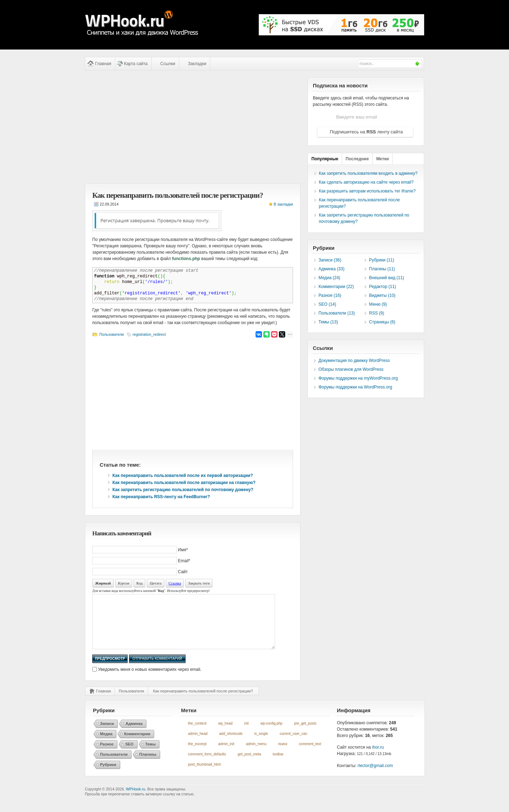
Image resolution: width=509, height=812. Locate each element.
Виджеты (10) (382, 295)
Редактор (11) (382, 287)
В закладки (283, 204)
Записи (107, 734)
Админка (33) (331, 269)
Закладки (197, 64)
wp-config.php (271, 734)
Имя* (183, 550)
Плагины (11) (382, 269)
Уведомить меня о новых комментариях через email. (150, 680)
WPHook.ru (135, 800)
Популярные (325, 159)
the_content (197, 734)
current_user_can (293, 744)
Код (140, 583)
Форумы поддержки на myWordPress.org (358, 378)
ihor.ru (378, 758)
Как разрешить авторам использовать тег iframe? (367, 191)
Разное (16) (330, 295)
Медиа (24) (329, 278)
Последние (357, 159)
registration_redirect (149, 334)
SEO (129, 755)
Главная (103, 64)
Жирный (103, 583)
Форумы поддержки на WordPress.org (355, 387)
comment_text (310, 755)
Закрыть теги (199, 583)
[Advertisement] (193, 127)
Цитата (155, 583)
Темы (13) (328, 322)
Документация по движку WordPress (354, 361)
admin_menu (256, 755)
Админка (134, 734)
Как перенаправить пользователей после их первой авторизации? (183, 476)
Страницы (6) (382, 322)
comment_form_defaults (207, 765)
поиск (283, 755)
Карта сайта (136, 64)
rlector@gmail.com (375, 776)
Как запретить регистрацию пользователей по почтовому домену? (183, 490)
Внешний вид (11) (387, 278)
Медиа (106, 744)
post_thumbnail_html (204, 775)
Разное (107, 755)
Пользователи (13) (337, 313)
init (247, 734)
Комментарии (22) (336, 287)
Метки (382, 159)
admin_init (226, 755)
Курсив (124, 583)
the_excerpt (197, 755)
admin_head (198, 744)
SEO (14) (327, 304)
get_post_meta (249, 765)
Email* (184, 561)
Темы (151, 755)
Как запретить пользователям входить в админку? (368, 173)
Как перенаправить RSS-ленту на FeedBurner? (161, 497)
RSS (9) (377, 313)
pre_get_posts (305, 734)
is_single (261, 744)
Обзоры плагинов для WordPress (351, 369)
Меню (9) (378, 304)
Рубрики (108, 775)
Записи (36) (330, 260)
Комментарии (137, 744)
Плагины (148, 765)
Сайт (183, 572)
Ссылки (168, 64)
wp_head (225, 734)
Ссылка (175, 583)
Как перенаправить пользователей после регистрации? (203, 702)
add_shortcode (231, 744)
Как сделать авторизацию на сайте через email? (366, 182)
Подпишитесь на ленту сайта (366, 132)
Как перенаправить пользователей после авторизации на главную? (184, 483)
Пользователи (112, 334)
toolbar (278, 765)
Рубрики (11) (382, 260)
